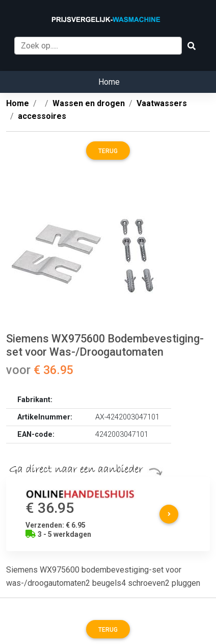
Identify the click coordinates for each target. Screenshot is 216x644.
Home (109, 82)
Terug (108, 151)
